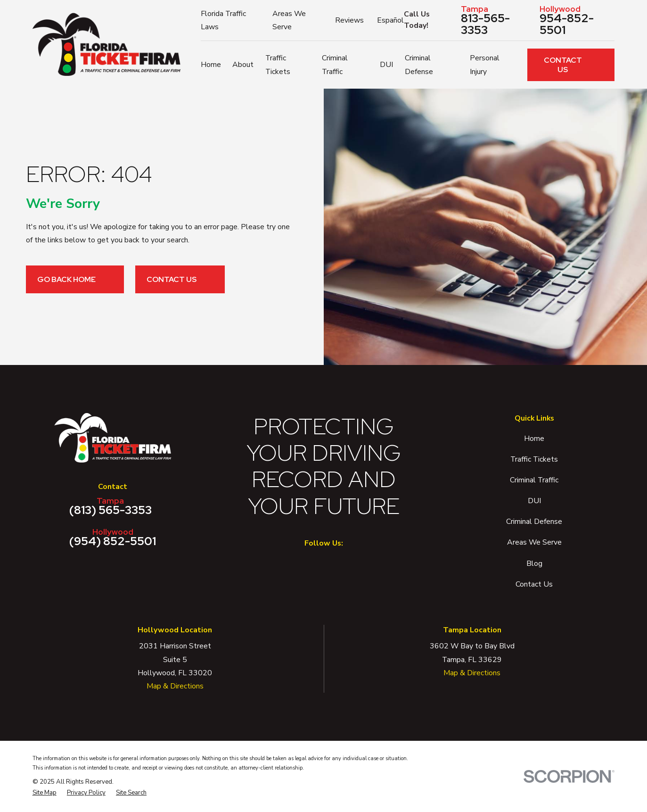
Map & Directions (175, 686)
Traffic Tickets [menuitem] (278, 65)
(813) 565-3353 (111, 506)
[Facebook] (311, 564)
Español (390, 20)
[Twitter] (337, 564)
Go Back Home (75, 279)
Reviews (349, 20)
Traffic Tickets (534, 459)
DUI (534, 501)
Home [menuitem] (211, 65)
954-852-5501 (577, 21)
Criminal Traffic (534, 480)
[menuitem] (45, 793)
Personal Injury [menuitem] (485, 65)
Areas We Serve (534, 542)
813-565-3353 (496, 21)
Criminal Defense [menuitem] (419, 65)
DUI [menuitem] (386, 65)
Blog (534, 563)
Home (534, 439)
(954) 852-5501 (113, 538)
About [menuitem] (243, 65)
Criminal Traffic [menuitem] (335, 65)
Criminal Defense (534, 522)
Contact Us (574, 65)
